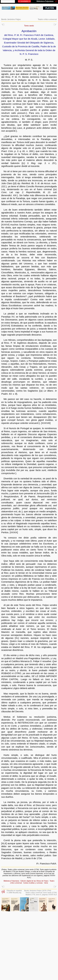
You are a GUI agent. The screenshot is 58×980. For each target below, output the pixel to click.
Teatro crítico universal (47, 19)
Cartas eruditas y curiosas (33, 883)
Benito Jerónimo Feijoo (11, 19)
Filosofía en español (14, 891)
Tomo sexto (29, 26)
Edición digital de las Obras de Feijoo (34, 881)
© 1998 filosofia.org (14, 893)
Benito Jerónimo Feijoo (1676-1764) (38, 891)
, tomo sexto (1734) (41, 893)
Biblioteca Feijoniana (11, 881)
